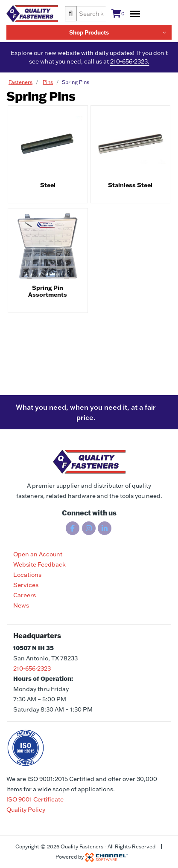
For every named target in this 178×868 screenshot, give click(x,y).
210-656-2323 (32, 668)
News (21, 605)
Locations (27, 575)
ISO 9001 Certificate (35, 799)
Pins (48, 82)
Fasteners (20, 82)
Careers (25, 595)
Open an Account (38, 554)
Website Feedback (39, 564)
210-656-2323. (130, 61)
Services (26, 585)
